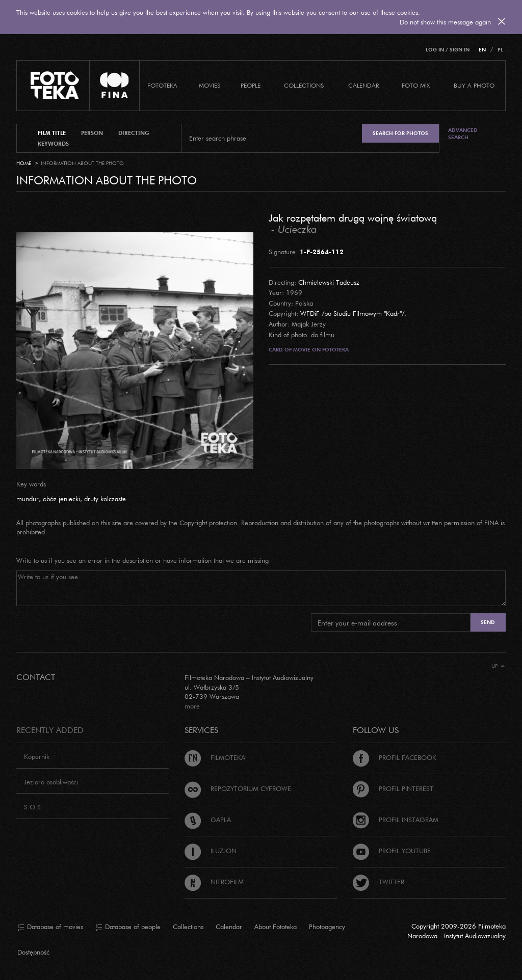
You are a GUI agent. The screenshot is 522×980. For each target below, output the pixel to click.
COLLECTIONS (304, 85)
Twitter (379, 882)
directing (134, 133)
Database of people (128, 927)
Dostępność (33, 952)
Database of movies (50, 927)
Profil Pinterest (393, 788)
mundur (28, 499)
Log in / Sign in (448, 50)
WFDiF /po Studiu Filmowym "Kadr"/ (352, 313)
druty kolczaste (105, 499)
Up (498, 666)
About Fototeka (276, 927)
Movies (210, 85)
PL (500, 50)
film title (52, 133)
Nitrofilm (214, 882)
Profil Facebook (395, 757)
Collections (188, 927)
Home (24, 163)
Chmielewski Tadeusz (329, 282)
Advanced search (463, 134)
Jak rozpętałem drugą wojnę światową (353, 217)
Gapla (208, 820)
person (92, 133)
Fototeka (162, 85)
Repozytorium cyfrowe (238, 788)
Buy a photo (474, 85)
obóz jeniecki (61, 499)
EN (482, 50)
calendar (363, 85)
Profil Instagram (396, 820)
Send (488, 622)
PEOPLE (251, 85)
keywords (53, 144)
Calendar (229, 927)
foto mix (416, 85)
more (192, 706)
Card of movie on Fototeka (309, 350)
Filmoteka (215, 757)
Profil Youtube (392, 851)
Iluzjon (211, 851)
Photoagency (327, 927)
